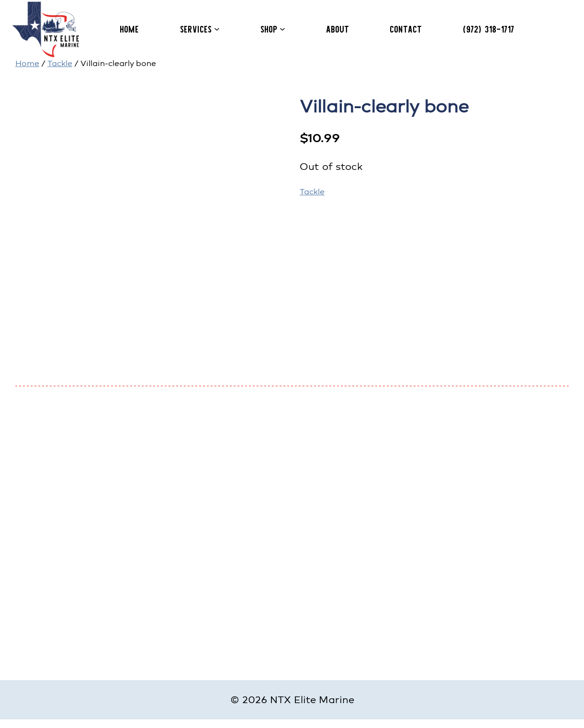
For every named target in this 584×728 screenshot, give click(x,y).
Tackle (60, 63)
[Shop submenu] (282, 29)
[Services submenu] (217, 29)
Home (27, 63)
